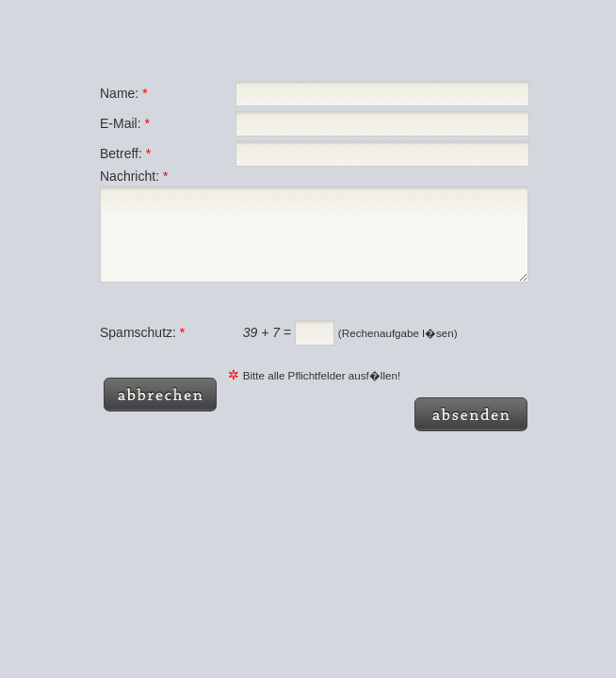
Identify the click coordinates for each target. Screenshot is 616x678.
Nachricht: (134, 176)
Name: (124, 93)
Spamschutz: (142, 349)
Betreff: (125, 153)
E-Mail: (125, 123)
